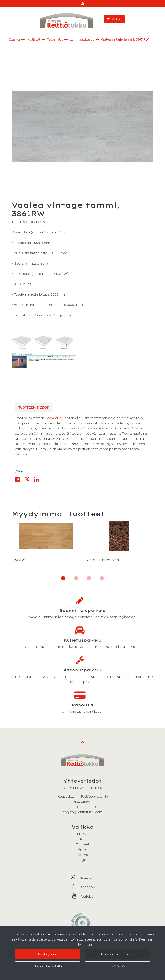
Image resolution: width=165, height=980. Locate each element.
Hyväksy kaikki (48, 954)
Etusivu (83, 834)
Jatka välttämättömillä (117, 954)
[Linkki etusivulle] (67, 20)
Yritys (83, 849)
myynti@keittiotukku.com (83, 812)
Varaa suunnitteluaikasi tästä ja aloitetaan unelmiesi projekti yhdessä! (83, 617)
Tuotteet (82, 844)
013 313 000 (86, 807)
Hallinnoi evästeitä (48, 966)
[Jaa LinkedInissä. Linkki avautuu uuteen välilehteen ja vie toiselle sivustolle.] (38, 481)
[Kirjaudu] (83, 4)
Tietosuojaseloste (83, 860)
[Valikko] (115, 19)
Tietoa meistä (83, 855)
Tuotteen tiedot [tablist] (33, 407)
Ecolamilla (53, 418)
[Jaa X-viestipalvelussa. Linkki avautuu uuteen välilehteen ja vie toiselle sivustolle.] (29, 481)
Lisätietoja (117, 966)
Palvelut (82, 839)
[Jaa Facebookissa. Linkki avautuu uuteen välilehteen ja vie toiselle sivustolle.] (20, 481)
